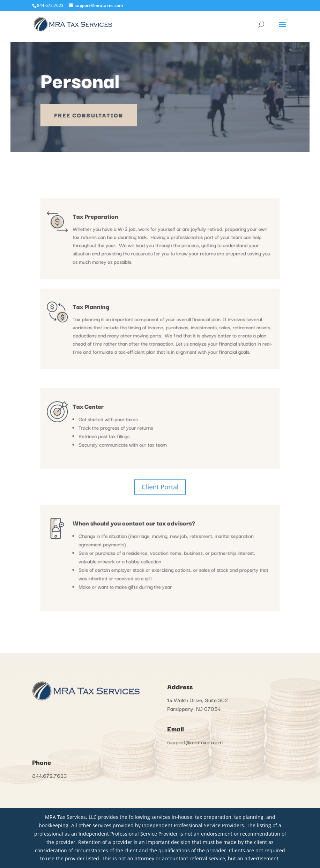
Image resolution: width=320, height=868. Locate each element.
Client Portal (160, 479)
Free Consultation (95, 113)
